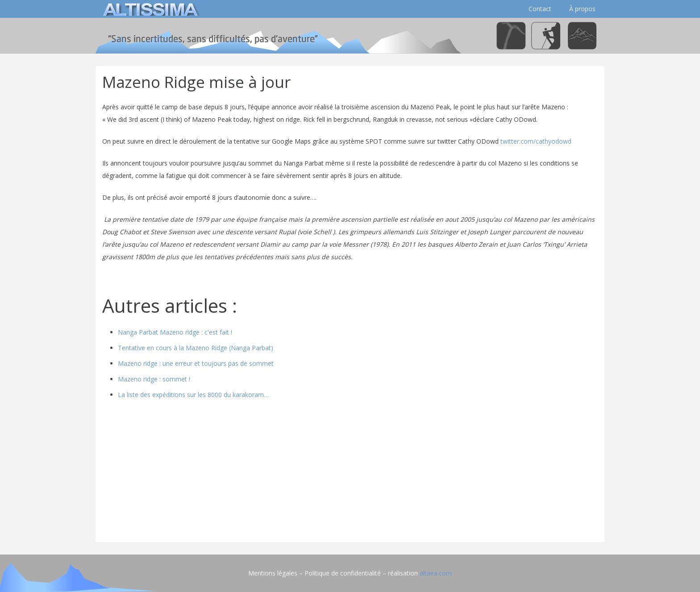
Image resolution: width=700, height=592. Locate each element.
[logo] (149, 9)
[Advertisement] (350, 473)
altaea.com (436, 573)
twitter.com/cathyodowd (536, 141)
